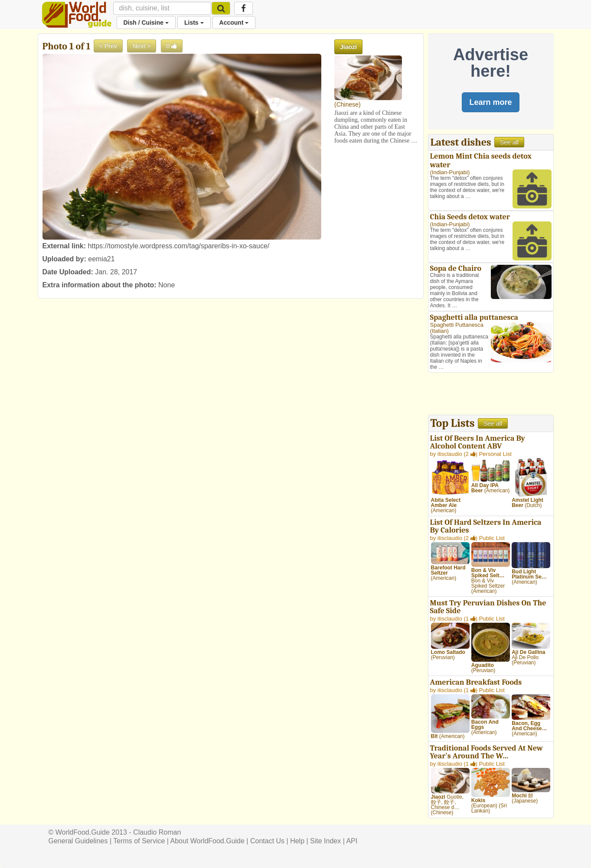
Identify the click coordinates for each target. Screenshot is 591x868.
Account (234, 23)
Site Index (325, 841)
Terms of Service (139, 841)
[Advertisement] (491, 395)
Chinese (348, 104)
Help (297, 841)
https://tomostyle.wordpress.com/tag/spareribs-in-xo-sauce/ (178, 246)
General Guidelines (78, 841)
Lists (194, 23)
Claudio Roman (157, 832)
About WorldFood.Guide (207, 841)
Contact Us (267, 841)
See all (509, 142)
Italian (439, 331)
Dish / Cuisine (146, 23)
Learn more (490, 102)
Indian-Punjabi (450, 172)
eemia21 (101, 259)
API (352, 841)
